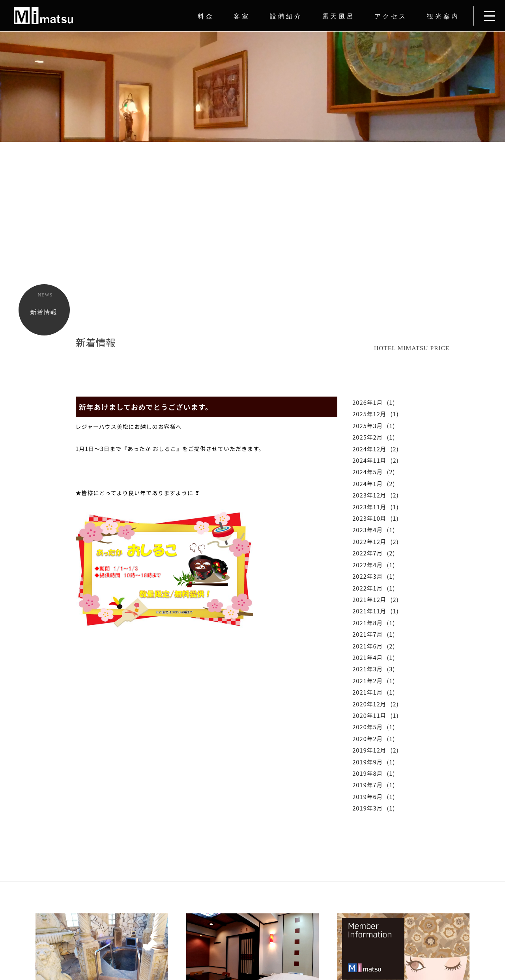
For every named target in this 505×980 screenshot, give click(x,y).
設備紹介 (286, 17)
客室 (242, 17)
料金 (206, 17)
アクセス (391, 17)
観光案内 (443, 17)
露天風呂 (339, 17)
